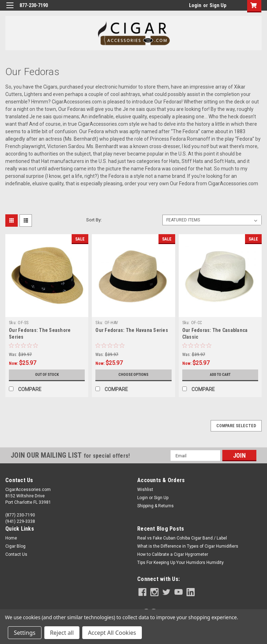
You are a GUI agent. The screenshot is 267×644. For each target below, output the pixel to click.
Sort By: (94, 220)
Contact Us (16, 554)
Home (11, 538)
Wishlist (145, 490)
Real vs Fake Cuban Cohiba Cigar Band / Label (182, 538)
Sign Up (218, 5)
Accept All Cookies (112, 633)
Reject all (62, 633)
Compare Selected (236, 426)
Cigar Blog (15, 546)
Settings (25, 633)
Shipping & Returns (155, 506)
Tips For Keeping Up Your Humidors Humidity (180, 563)
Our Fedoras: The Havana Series (132, 330)
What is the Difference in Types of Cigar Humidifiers (188, 546)
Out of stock (47, 375)
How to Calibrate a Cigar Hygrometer (173, 554)
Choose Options (133, 375)
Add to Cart (220, 375)
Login (195, 5)
